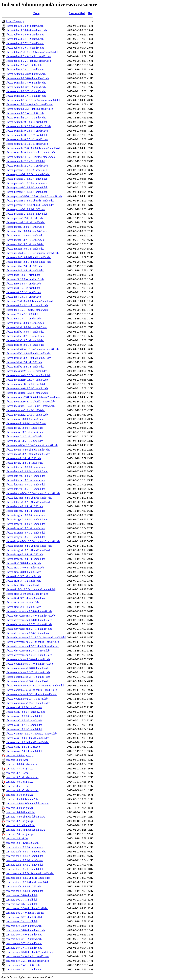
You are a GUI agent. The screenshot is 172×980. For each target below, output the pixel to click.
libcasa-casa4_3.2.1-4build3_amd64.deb (28, 742)
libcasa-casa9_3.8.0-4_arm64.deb (24, 707)
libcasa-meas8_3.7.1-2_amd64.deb (25, 436)
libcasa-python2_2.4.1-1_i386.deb (24, 218)
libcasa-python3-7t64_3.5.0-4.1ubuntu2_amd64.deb (34, 196)
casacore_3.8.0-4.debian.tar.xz (22, 764)
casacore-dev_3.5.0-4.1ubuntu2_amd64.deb (29, 952)
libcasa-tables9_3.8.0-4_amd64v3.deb (26, 30)
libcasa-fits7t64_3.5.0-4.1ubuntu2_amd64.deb (31, 589)
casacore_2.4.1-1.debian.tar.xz (22, 843)
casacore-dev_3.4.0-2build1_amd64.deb (27, 956)
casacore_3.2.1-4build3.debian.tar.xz (26, 830)
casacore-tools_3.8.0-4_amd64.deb (25, 856)
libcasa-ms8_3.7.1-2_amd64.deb (23, 292)
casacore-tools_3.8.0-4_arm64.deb (24, 847)
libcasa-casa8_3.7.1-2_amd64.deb (24, 725)
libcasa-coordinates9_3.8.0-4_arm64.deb (28, 659)
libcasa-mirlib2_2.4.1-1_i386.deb (24, 362)
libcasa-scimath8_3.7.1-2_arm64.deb (26, 87)
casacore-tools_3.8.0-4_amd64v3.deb (26, 852)
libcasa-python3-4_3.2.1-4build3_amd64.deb (30, 205)
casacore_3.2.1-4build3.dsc (21, 825)
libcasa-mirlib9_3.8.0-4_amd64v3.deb (26, 327)
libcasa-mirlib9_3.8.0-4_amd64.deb (25, 332)
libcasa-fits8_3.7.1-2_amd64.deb (24, 581)
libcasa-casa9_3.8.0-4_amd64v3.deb (25, 712)
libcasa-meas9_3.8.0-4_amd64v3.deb (26, 423)
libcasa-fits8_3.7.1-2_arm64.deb (23, 576)
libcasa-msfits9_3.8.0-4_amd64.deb (25, 236)
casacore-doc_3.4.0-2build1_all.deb (25, 913)
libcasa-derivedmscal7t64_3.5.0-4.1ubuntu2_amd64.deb (36, 637)
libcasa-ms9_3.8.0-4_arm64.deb (23, 275)
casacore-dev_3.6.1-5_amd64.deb (24, 948)
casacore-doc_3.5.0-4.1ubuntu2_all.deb (27, 908)
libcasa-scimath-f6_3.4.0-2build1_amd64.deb (30, 152)
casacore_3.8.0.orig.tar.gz (20, 755)
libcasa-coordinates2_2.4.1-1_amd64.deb (28, 703)
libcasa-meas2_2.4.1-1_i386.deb (23, 458)
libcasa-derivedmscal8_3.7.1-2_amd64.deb (29, 629)
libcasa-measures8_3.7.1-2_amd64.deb (27, 388)
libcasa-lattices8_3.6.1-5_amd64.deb (26, 489)
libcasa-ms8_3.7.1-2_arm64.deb (23, 288)
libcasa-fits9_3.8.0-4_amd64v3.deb (25, 568)
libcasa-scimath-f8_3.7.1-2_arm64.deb (27, 135)
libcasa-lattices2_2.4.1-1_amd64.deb (26, 511)
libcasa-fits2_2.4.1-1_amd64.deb (24, 607)
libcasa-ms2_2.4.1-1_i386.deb (22, 314)
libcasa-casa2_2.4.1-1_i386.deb (23, 747)
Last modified (77, 13)
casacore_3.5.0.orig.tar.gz (20, 795)
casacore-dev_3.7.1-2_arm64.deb (24, 939)
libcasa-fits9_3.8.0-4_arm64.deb (23, 563)
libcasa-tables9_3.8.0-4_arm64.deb (25, 26)
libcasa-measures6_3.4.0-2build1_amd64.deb (30, 402)
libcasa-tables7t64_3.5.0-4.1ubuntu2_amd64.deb (32, 52)
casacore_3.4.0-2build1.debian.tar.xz (26, 817)
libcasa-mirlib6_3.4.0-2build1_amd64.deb (29, 353)
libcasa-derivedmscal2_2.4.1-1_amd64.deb (29, 655)
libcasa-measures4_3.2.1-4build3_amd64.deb (30, 406)
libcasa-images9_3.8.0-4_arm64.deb (25, 515)
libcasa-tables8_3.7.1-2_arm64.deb (25, 39)
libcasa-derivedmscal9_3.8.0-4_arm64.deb (29, 611)
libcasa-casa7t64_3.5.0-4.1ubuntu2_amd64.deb (31, 734)
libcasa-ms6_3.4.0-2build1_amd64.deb (27, 305)
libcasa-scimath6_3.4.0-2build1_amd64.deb (29, 104)
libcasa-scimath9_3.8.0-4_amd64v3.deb (27, 78)
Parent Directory (15, 21)
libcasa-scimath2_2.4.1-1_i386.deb (25, 113)
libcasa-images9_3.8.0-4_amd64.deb (26, 524)
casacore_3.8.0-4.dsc (17, 760)
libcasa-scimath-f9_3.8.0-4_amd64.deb (27, 131)
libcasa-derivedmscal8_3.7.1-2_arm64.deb (29, 624)
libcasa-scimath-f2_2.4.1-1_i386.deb (26, 161)
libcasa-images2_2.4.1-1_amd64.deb (26, 559)
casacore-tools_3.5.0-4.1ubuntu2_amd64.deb (30, 873)
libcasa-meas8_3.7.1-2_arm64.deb (24, 432)
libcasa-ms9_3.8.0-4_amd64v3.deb (25, 279)
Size (90, 13)
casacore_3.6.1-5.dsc (17, 786)
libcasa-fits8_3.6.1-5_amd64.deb (24, 585)
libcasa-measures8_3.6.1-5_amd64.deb (27, 393)
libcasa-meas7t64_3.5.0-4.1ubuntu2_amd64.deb (32, 445)
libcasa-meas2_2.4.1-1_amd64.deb (25, 463)
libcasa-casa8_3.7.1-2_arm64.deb (24, 720)
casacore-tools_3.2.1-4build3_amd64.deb (28, 882)
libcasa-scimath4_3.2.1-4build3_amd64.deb (29, 109)
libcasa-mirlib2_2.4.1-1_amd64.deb (25, 367)
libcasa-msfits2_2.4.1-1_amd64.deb (25, 270)
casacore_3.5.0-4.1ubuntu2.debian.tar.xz (28, 803)
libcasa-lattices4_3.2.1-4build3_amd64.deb (29, 502)
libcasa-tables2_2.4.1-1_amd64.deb (25, 69)
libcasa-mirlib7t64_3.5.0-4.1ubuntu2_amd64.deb (32, 349)
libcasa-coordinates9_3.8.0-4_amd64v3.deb (29, 664)
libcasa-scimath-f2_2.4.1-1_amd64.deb (27, 166)
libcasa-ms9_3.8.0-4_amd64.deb (23, 284)
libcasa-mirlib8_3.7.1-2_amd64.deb (25, 340)
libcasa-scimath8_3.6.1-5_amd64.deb (26, 96)
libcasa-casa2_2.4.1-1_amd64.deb (24, 751)
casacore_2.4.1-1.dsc (17, 838)
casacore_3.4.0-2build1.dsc (21, 812)
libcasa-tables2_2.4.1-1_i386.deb (24, 65)
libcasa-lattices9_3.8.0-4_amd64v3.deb (27, 471)
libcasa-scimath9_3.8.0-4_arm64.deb (26, 74)
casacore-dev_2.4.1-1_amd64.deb (24, 969)
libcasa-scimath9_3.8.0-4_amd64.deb (26, 83)
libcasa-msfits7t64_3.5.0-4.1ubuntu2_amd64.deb (32, 253)
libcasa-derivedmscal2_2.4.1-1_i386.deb (28, 651)
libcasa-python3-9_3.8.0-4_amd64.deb (27, 179)
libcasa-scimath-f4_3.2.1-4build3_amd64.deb (30, 157)
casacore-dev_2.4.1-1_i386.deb (23, 965)
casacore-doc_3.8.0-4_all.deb (22, 895)
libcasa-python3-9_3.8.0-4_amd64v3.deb (28, 174)
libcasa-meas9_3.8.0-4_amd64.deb (25, 428)
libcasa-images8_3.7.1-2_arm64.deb (25, 528)
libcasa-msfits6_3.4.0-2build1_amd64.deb (29, 257)
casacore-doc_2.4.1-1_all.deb (22, 921)
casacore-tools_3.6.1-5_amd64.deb (25, 869)
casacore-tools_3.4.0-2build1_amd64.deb (28, 878)
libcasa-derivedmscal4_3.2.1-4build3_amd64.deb (32, 646)
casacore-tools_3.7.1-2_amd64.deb (25, 865)
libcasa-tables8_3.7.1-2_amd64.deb (25, 43)
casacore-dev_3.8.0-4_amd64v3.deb (25, 930)
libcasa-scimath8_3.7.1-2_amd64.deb (26, 91)
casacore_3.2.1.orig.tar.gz (20, 821)
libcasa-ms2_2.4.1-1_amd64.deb (23, 319)
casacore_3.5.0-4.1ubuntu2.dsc (23, 799)
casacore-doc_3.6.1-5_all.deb (22, 904)
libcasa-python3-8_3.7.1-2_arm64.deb (26, 183)
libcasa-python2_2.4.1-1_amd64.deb (26, 222)
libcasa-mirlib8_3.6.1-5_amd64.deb (25, 345)
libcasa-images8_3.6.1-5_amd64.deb (26, 537)
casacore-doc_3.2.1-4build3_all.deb (25, 917)
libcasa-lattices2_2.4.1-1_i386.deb (24, 506)
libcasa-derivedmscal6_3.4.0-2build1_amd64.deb (32, 642)
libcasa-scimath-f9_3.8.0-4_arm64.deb (27, 122)
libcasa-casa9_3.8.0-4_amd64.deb (24, 716)
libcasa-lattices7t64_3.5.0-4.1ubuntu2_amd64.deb (33, 493)
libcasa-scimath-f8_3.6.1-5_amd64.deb (27, 144)
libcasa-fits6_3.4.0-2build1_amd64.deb (27, 594)
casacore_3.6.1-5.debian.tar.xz (22, 790)
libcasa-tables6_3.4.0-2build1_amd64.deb (28, 56)
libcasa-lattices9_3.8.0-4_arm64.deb (25, 467)
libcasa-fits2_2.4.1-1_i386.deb (22, 603)
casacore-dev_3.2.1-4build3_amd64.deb (27, 961)
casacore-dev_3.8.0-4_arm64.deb (24, 926)
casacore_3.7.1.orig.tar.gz (20, 769)
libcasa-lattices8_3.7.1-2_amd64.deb (26, 485)
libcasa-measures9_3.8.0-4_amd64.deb (27, 380)
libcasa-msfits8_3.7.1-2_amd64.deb (25, 244)
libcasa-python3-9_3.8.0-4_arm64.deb (26, 170)
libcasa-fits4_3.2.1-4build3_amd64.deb (27, 598)
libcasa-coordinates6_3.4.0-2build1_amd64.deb (31, 690)
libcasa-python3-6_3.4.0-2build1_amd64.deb (30, 201)
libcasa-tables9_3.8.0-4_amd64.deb (25, 35)
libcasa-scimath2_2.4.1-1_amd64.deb (26, 118)
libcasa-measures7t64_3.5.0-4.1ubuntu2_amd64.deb (34, 397)
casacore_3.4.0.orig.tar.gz (20, 808)
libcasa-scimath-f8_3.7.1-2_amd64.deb (27, 139)
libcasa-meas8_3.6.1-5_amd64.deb (25, 441)
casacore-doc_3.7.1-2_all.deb (22, 900)
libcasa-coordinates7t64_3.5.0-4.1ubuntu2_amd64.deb (35, 686)
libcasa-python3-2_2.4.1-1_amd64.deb (27, 214)
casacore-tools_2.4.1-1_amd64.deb (25, 891)
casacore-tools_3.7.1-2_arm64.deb (24, 860)
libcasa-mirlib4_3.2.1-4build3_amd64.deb (29, 358)
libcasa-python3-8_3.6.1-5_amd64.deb (27, 192)
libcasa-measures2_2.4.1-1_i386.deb (26, 410)
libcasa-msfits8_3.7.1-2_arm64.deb (25, 240)
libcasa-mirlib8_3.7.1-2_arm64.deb (25, 336)
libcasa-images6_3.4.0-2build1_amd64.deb (29, 546)
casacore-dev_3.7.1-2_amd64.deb (24, 943)
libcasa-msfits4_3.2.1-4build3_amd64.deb (29, 262)
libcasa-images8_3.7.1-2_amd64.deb (26, 533)
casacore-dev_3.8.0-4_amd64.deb (24, 935)
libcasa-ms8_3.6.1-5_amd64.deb (23, 297)
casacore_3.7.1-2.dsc (17, 773)
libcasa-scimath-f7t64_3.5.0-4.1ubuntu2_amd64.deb (34, 148)
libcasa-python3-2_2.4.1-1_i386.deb (25, 209)
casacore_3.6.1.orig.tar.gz (20, 782)
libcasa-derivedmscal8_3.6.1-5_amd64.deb (29, 633)
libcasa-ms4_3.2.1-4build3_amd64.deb (27, 310)
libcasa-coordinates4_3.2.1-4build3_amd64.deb (31, 694)
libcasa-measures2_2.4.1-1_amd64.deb (27, 415)
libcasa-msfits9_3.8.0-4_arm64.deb (25, 227)
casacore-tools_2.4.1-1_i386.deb (23, 886)
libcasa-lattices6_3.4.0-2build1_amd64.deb (29, 498)
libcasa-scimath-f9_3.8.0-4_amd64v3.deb (28, 126)
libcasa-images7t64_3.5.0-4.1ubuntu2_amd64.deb (33, 541)
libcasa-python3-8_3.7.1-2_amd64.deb (27, 187)
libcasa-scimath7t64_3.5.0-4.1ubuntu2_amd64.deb (33, 100)
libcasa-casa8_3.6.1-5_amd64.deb (24, 729)
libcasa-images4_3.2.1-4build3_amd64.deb (29, 550)
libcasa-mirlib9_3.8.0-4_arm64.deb (25, 323)
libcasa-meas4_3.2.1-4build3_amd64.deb (28, 454)
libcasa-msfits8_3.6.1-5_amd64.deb (25, 249)
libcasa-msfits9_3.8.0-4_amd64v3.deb (26, 231)
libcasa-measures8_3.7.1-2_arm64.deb (27, 384)
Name (36, 13)
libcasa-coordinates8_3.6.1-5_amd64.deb (28, 681)
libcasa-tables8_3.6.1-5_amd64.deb (25, 48)
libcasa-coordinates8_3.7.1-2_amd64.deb (28, 677)
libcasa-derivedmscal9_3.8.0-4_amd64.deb (29, 620)
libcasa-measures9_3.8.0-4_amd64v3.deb (28, 375)
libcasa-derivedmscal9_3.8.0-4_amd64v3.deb (30, 616)
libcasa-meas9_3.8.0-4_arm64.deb (24, 419)
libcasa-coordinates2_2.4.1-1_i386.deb (27, 699)
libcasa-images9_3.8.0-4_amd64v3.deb (27, 519)
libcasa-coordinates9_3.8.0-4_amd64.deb (28, 668)
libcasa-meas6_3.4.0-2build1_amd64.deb (28, 450)
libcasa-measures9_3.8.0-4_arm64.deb (27, 371)
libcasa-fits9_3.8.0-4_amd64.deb (24, 572)
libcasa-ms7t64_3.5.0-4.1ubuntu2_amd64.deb (30, 301)
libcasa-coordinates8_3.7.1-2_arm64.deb (28, 672)
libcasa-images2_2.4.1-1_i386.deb (24, 554)
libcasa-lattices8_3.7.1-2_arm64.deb (25, 480)
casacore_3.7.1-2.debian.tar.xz (22, 777)
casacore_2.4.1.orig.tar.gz (20, 834)
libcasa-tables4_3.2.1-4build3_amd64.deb (28, 61)
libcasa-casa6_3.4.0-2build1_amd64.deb (28, 738)
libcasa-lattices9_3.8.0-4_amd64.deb (26, 476)
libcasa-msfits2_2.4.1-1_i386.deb (24, 266)
